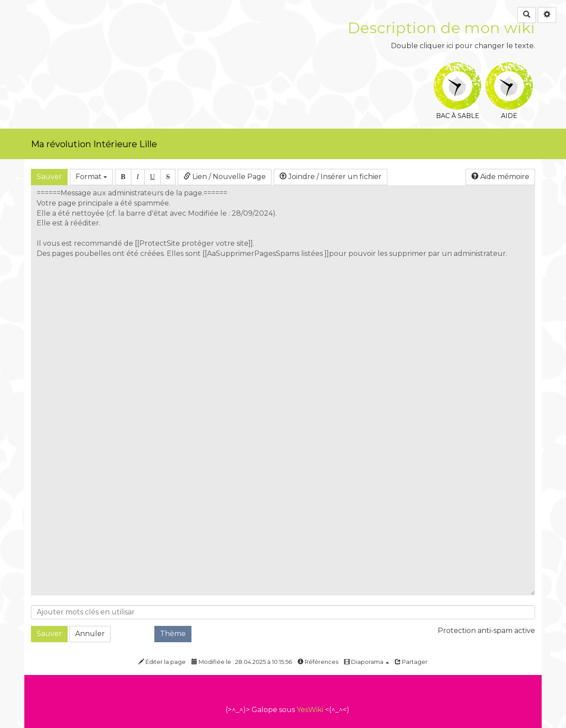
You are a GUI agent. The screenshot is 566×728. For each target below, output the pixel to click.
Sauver (49, 177)
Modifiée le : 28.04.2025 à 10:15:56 (242, 662)
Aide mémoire (500, 177)
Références (318, 662)
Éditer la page (162, 662)
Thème (173, 634)
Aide (509, 68)
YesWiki (310, 710)
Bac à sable (457, 68)
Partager (411, 662)
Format (91, 177)
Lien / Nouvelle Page (225, 177)
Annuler (90, 634)
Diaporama (367, 662)
